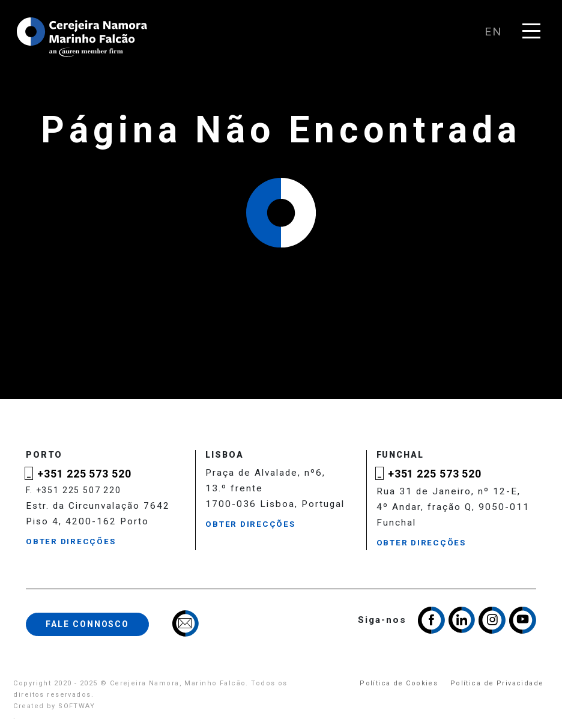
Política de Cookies (399, 683)
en (494, 32)
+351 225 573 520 (84, 474)
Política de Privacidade (497, 683)
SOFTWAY (77, 706)
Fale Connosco (87, 624)
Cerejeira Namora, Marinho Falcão (83, 37)
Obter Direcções (71, 541)
